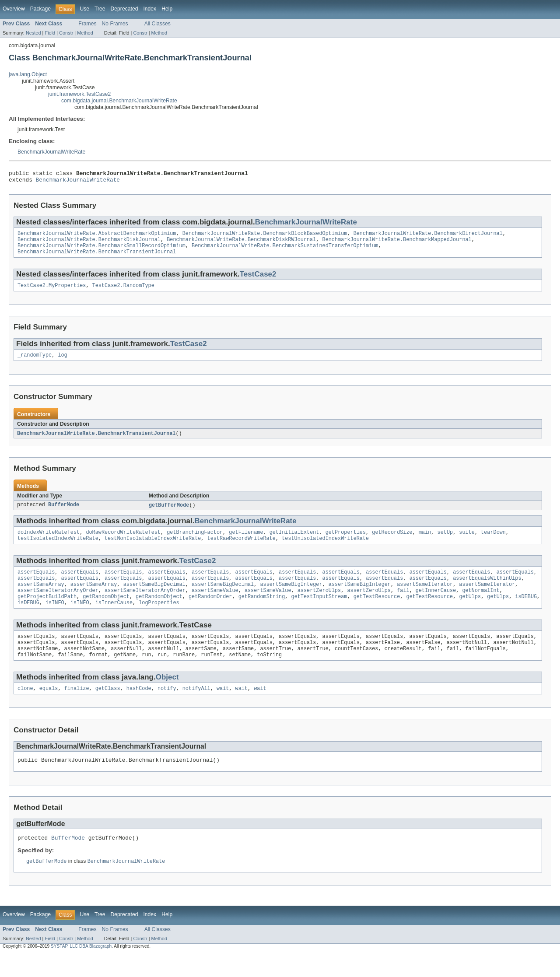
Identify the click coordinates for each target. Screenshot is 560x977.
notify (167, 708)
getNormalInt (481, 604)
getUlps (470, 611)
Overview (14, 9)
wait (223, 708)
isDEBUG (526, 611)
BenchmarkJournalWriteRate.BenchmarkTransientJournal (97, 258)
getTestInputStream (319, 611)
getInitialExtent (294, 542)
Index (150, 9)
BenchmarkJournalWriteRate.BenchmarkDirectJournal (428, 237)
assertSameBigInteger (291, 597)
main (425, 542)
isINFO (55, 618)
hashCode (139, 708)
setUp (445, 542)
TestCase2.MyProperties (52, 292)
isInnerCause (114, 618)
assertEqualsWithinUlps (487, 590)
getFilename (246, 542)
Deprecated (124, 9)
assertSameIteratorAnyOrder (58, 604)
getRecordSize (392, 542)
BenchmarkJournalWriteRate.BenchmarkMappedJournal (397, 244)
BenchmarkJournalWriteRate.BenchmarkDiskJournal (89, 244)
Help (167, 9)
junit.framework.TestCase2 (79, 94)
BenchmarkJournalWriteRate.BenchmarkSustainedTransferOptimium (285, 251)
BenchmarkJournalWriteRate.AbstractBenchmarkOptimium (97, 237)
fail (403, 604)
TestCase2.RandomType (123, 292)
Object (167, 696)
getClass (108, 708)
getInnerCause (436, 604)
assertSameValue (215, 604)
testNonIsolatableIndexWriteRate (153, 549)
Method (85, 33)
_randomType (35, 363)
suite (467, 542)
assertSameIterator (425, 597)
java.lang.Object (28, 74)
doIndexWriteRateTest (49, 542)
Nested (33, 33)
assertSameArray (41, 597)
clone (25, 708)
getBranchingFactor (195, 542)
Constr (66, 33)
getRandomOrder (210, 611)
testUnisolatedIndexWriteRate (325, 549)
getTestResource (377, 611)
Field (50, 33)
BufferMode (64, 514)
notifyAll (196, 708)
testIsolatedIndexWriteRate (58, 549)
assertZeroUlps (319, 604)
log (62, 363)
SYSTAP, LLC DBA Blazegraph (81, 969)
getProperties (346, 542)
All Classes (157, 24)
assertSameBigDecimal (154, 597)
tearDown (493, 542)
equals (49, 708)
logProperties (159, 618)
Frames (87, 24)
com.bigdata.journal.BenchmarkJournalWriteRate (119, 101)
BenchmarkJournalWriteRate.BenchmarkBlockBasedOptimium (265, 237)
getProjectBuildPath (47, 611)
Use (84, 9)
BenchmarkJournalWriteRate (51, 152)
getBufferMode (169, 514)
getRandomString (262, 611)
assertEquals (36, 583)
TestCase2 (258, 280)
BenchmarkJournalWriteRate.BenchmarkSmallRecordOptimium (101, 251)
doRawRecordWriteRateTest (123, 542)
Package (40, 9)
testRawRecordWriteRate (241, 549)
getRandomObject (106, 611)
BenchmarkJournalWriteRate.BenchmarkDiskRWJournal (241, 244)
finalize (77, 708)
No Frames (115, 24)
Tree (100, 9)
